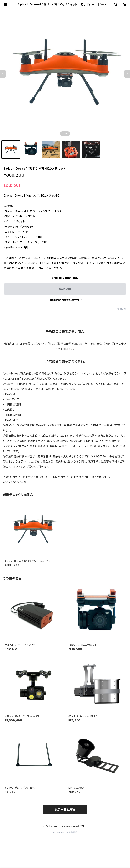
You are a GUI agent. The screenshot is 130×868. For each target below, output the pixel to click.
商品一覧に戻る (65, 810)
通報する (122, 309)
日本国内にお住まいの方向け (65, 300)
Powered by (65, 832)
